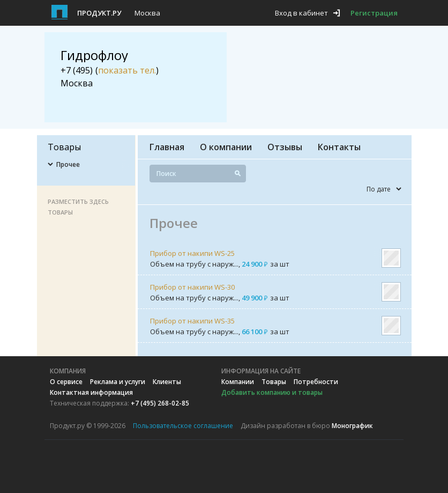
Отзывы (285, 147)
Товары (274, 382)
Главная (167, 147)
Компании (238, 382)
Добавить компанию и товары (272, 392)
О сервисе (66, 382)
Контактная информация (91, 392)
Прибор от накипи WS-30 (192, 287)
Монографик (352, 426)
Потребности (316, 382)
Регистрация (374, 13)
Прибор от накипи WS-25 (192, 253)
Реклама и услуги (118, 382)
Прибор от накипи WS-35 (192, 321)
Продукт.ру (99, 13)
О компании (226, 147)
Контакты (339, 147)
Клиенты (167, 382)
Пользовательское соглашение (183, 426)
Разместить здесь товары (78, 207)
